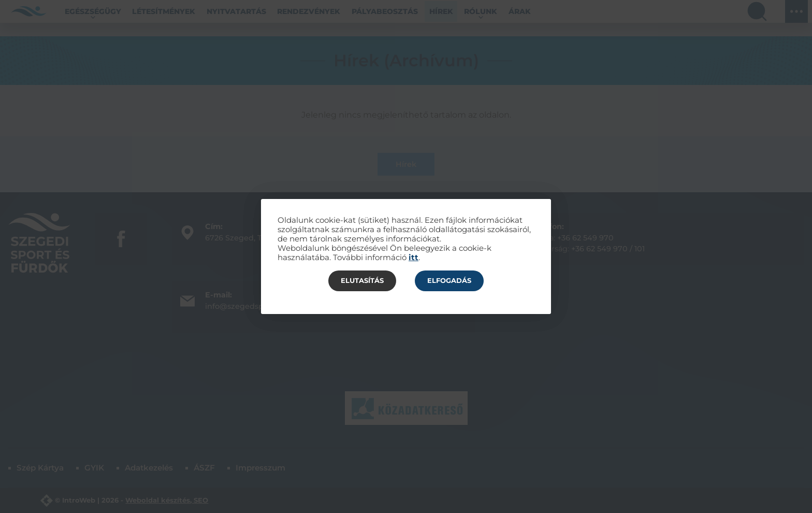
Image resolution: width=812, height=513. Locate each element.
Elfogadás (449, 280)
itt (414, 258)
